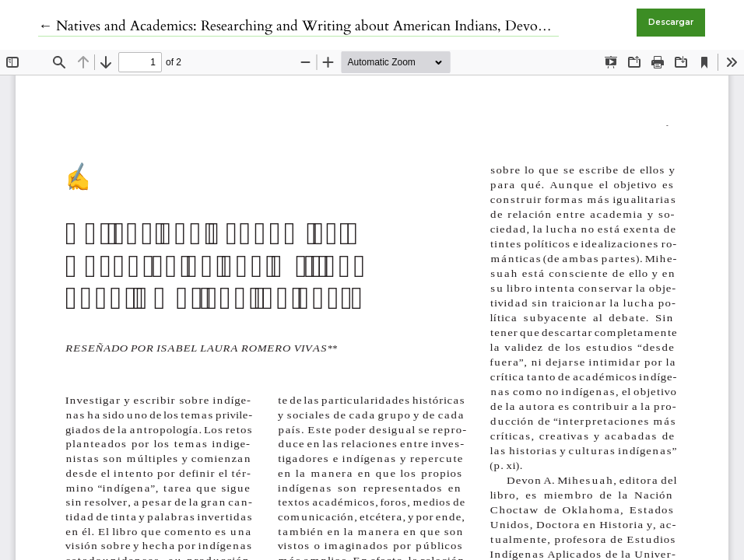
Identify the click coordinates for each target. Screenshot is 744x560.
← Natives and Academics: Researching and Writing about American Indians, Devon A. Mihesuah (332, 26)
